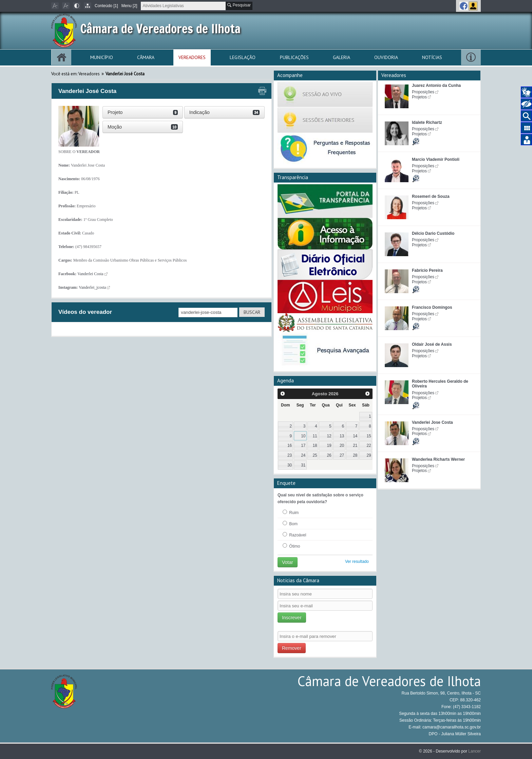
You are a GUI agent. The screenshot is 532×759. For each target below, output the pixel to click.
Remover (292, 648)
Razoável (294, 535)
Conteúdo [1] (106, 6)
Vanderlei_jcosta (92, 287)
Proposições (423, 92)
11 (315, 436)
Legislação (243, 57)
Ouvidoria (386, 57)
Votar (288, 562)
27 (342, 455)
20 (342, 445)
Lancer (474, 751)
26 (329, 455)
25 (315, 455)
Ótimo (291, 546)
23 (290, 455)
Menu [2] (129, 6)
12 (329, 436)
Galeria (341, 57)
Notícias (432, 57)
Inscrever (292, 618)
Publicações (294, 57)
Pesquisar (239, 5)
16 (290, 445)
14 (355, 436)
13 (342, 436)
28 (355, 455)
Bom (290, 524)
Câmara (146, 57)
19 (329, 445)
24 (303, 455)
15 (369, 436)
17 (303, 445)
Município (102, 57)
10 (303, 436)
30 (290, 465)
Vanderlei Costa (90, 274)
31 (303, 465)
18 (315, 445)
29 (369, 455)
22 (369, 445)
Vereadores (192, 57)
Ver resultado (357, 562)
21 (355, 445)
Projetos (419, 97)
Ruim (291, 512)
